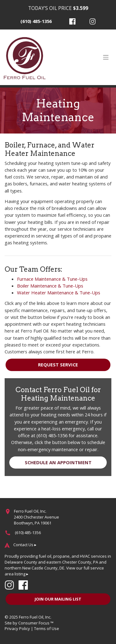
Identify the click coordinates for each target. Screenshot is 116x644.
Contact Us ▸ (25, 545)
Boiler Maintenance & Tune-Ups (50, 286)
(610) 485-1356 (36, 21)
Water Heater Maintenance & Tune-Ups (59, 293)
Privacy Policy (17, 628)
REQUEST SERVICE (58, 365)
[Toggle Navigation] (106, 57)
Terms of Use (47, 628)
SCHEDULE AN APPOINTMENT (58, 462)
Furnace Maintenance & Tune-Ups (52, 279)
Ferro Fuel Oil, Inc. (35, 617)
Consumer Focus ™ (36, 623)
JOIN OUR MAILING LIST (58, 599)
